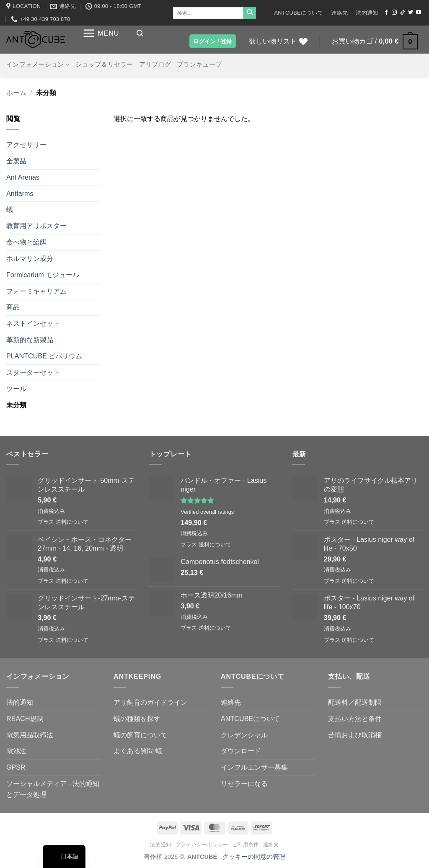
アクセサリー (26, 144)
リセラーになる (244, 783)
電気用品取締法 (30, 735)
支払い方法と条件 (355, 719)
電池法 (16, 751)
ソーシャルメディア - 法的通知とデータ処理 (53, 789)
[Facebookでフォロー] (386, 13)
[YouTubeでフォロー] (419, 13)
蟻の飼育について (140, 735)
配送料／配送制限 (355, 702)
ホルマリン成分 (30, 258)
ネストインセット (33, 323)
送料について (72, 522)
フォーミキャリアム (36, 291)
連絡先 (339, 13)
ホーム (16, 93)
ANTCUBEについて (298, 13)
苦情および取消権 (355, 735)
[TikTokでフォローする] (403, 13)
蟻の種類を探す (137, 719)
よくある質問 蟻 (138, 751)
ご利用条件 (246, 845)
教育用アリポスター (36, 226)
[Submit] (250, 13)
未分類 (16, 405)
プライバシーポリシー (202, 845)
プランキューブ (199, 64)
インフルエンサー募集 (254, 767)
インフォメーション (38, 65)
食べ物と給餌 (26, 242)
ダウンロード (241, 751)
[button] (101, 33)
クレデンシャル (244, 735)
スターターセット (33, 372)
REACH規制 (25, 719)
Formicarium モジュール (43, 275)
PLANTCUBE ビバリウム (44, 356)
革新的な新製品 (30, 340)
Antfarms (20, 193)
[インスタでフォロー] (394, 13)
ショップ (103, 58)
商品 (13, 307)
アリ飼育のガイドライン (150, 702)
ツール (16, 389)
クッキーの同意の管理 (254, 857)
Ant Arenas (23, 177)
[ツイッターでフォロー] (411, 13)
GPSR (16, 767)
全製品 (16, 161)
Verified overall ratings (207, 512)
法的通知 (367, 13)
